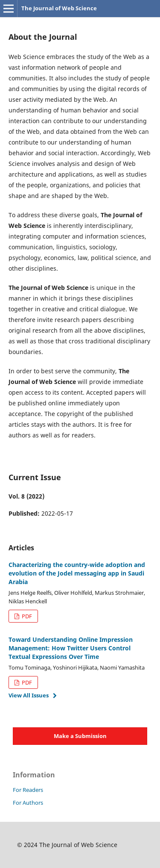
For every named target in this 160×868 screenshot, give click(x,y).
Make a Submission (80, 736)
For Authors (28, 803)
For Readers (28, 790)
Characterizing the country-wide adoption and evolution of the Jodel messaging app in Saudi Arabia (77, 573)
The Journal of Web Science (59, 8)
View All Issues (29, 695)
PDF (26, 616)
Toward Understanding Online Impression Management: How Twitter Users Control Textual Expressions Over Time (71, 648)
